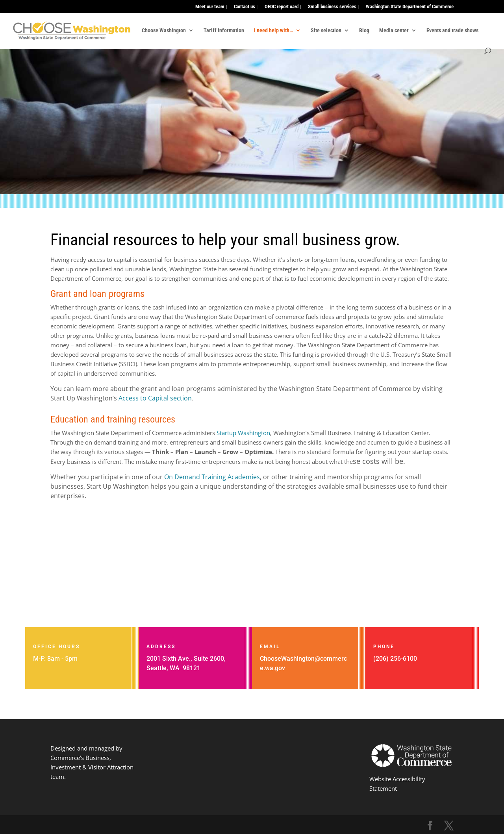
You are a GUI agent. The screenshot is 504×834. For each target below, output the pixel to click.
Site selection (326, 31)
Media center (394, 31)
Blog (364, 31)
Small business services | (333, 7)
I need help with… (273, 31)
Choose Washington (164, 31)
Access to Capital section (155, 398)
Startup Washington (243, 433)
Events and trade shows (452, 31)
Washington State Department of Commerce (410, 7)
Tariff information (224, 31)
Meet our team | (211, 7)
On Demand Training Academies (212, 477)
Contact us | (246, 7)
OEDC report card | (283, 7)
